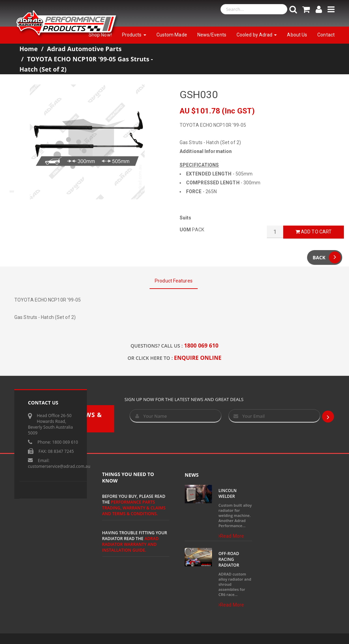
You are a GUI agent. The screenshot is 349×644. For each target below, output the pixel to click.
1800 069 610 (201, 346)
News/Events (212, 35)
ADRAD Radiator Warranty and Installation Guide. (131, 544)
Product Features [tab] (174, 281)
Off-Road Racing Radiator (229, 559)
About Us (297, 35)
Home (29, 49)
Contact (326, 35)
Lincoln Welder (227, 493)
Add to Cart (314, 232)
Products (134, 35)
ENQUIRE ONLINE (198, 358)
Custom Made (172, 35)
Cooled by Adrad (257, 35)
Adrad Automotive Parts (84, 49)
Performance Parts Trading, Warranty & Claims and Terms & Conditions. (134, 508)
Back (327, 257)
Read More (231, 536)
